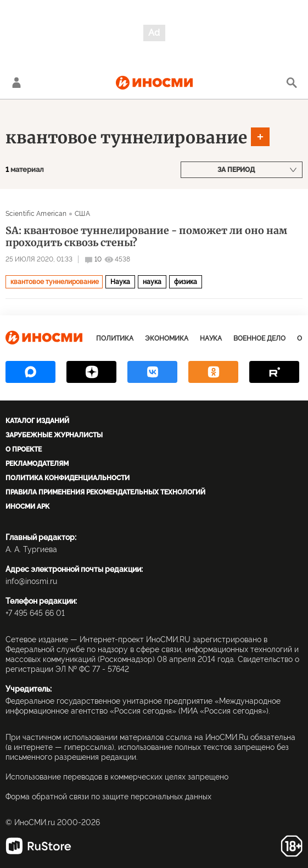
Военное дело (259, 338)
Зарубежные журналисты (54, 435)
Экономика (167, 338)
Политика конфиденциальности (68, 478)
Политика (115, 338)
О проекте (24, 449)
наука (152, 282)
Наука (120, 282)
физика (186, 282)
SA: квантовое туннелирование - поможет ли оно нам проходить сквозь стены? (146, 237)
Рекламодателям (37, 464)
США (82, 214)
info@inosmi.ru (31, 581)
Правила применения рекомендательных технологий (105, 492)
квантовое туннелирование (126, 137)
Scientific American (36, 214)
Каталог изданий (37, 421)
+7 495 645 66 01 (35, 613)
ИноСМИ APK (27, 507)
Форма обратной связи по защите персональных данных (108, 797)
